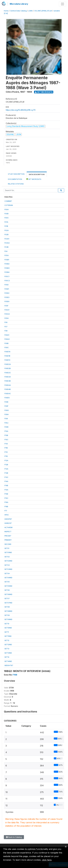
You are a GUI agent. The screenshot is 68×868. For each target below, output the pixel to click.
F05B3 (7, 268)
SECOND (8, 544)
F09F (6, 406)
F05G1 (7, 310)
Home (6, 11)
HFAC (7, 515)
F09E (6, 402)
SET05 (7, 582)
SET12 (7, 640)
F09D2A (8, 364)
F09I (6, 419)
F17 (6, 511)
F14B (6, 485)
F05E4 (7, 301)
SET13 (7, 649)
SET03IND (8, 569)
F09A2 (7, 339)
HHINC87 (8, 523)
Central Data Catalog (18, 11)
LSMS (30, 11)
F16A (6, 502)
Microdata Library (19, 4)
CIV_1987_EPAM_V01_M (43, 11)
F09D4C (8, 394)
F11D (6, 456)
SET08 (7, 607)
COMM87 (8, 201)
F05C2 (7, 281)
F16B (6, 506)
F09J (6, 423)
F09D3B (8, 381)
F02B (6, 234)
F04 (6, 251)
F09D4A (8, 385)
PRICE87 (8, 536)
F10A (6, 431)
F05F (6, 306)
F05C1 (7, 276)
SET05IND (8, 586)
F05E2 (7, 293)
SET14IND (8, 661)
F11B (6, 448)
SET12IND (8, 644)
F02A (7, 230)
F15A (6, 490)
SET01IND (8, 552)
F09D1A (7, 352)
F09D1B (7, 356)
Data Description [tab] (37, 174)
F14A (6, 481)
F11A (6, 444)
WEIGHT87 (9, 665)
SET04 (7, 573)
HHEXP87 (8, 519)
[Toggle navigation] (62, 4)
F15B (6, 494)
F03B (6, 247)
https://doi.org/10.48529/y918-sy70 (21, 110)
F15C (6, 498)
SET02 (7, 557)
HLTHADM (8, 527)
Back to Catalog (14, 837)
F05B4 (7, 272)
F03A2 (7, 243)
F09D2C (8, 373)
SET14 (7, 657)
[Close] (66, 846)
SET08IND (8, 611)
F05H (7, 318)
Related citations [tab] (16, 184)
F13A (6, 469)
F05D (7, 285)
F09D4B (8, 389)
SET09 (7, 615)
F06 (6, 322)
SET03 (7, 565)
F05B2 (7, 264)
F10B (6, 435)
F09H (7, 414)
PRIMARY (8, 540)
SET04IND (8, 578)
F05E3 (7, 297)
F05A (7, 255)
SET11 (7, 632)
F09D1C (7, 360)
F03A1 (7, 239)
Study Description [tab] (16, 174)
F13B (6, 473)
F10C (6, 440)
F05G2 (7, 314)
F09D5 (7, 398)
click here (47, 860)
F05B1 (7, 260)
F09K (6, 427)
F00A (7, 209)
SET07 (7, 598)
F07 (6, 327)
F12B (6, 465)
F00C (7, 218)
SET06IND (8, 594)
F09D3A (8, 377)
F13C (6, 477)
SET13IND (8, 653)
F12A (6, 460)
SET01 (7, 548)
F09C (7, 347)
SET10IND (8, 628)
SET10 (7, 624)
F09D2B (8, 368)
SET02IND (8, 561)
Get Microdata (44, 92)
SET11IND (8, 636)
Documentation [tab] (15, 179)
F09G (7, 410)
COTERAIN (9, 205)
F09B (6, 343)
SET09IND (8, 619)
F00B (6, 214)
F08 (6, 331)
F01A (6, 222)
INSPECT (8, 532)
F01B (6, 226)
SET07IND (8, 603)
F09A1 (7, 335)
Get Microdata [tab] (34, 179)
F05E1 (7, 289)
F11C (6, 452)
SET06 (7, 590)
